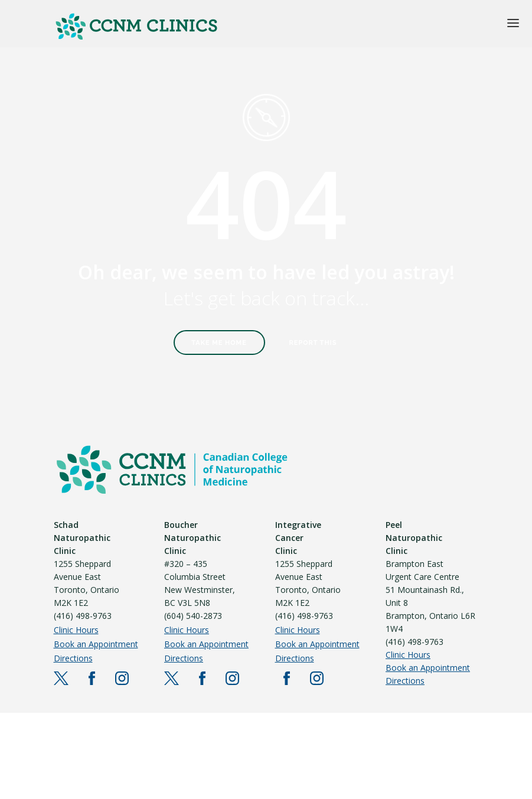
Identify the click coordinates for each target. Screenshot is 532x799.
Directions (73, 658)
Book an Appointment (96, 644)
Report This (313, 343)
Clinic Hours (76, 630)
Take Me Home (219, 343)
